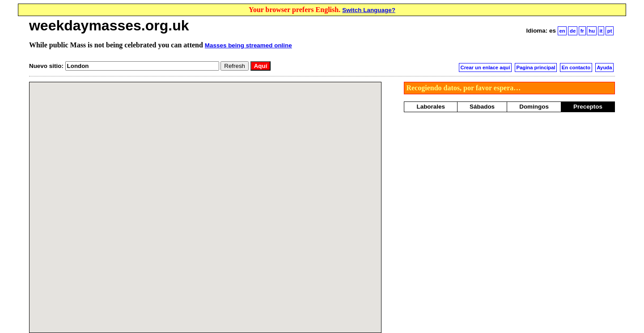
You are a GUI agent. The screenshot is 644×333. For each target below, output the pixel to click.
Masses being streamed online (248, 45)
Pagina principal (536, 67)
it (601, 31)
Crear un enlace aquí (485, 67)
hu (592, 31)
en (562, 31)
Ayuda (604, 67)
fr (582, 31)
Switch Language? (369, 10)
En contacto (576, 67)
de (573, 31)
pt (610, 31)
